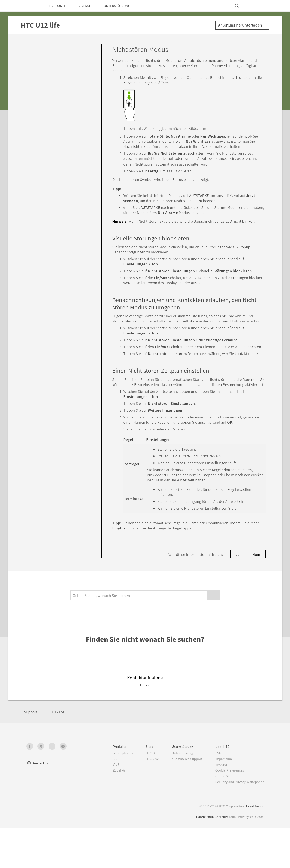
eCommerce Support (182, 799)
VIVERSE (89, 6)
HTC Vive (145, 799)
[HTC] (31, 6)
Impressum (221, 799)
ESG (215, 793)
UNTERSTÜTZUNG (124, 6)
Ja (237, 594)
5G (105, 799)
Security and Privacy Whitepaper (238, 822)
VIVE (107, 805)
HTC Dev (145, 793)
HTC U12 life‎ (58, 752)
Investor (218, 805)
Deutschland (44, 803)
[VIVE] (258, 6)
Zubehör (110, 811)
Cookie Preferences (227, 811)
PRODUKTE (59, 6)
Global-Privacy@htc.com (244, 857)
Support (32, 752)
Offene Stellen (223, 816)
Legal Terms (254, 847)
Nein (256, 594)
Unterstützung (177, 793)
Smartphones (114, 793)
